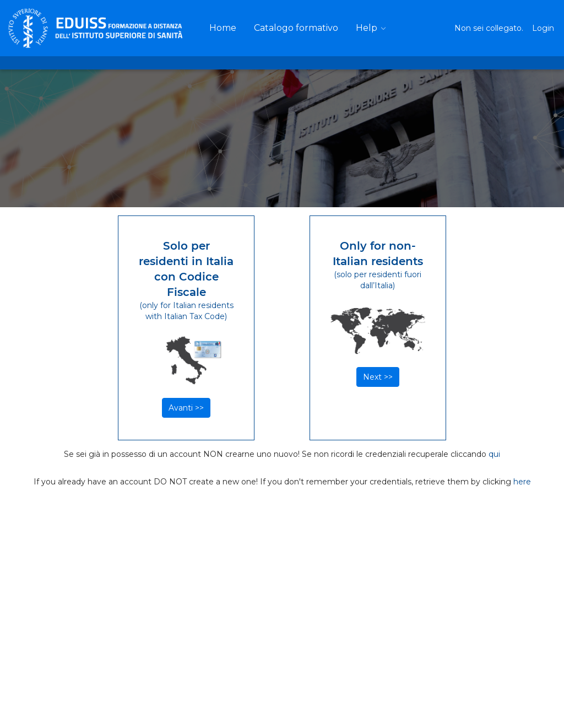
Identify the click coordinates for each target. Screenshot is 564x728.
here (522, 482)
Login (543, 28)
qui (494, 454)
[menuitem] (223, 28)
